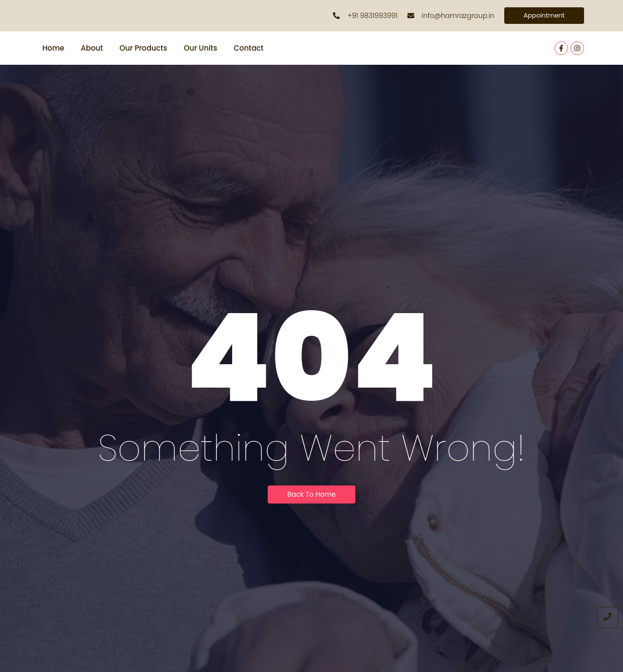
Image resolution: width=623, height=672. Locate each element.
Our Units (200, 49)
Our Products (144, 49)
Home (53, 49)
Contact (248, 49)
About (92, 49)
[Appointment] (542, 16)
